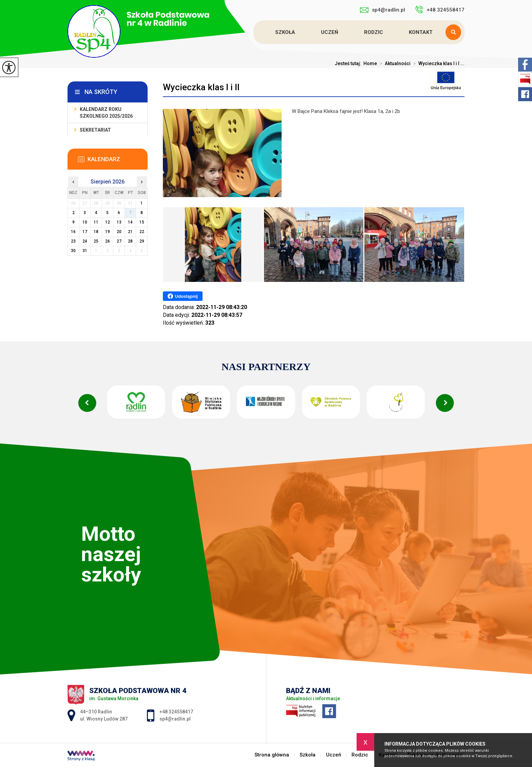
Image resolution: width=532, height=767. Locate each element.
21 (130, 232)
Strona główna (254, 32)
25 (96, 241)
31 (85, 251)
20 (119, 232)
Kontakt (421, 32)
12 (108, 222)
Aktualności (394, 63)
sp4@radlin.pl (383, 10)
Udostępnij (183, 296)
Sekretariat (95, 130)
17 (85, 232)
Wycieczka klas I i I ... (438, 63)
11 (96, 222)
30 (73, 251)
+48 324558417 (440, 9)
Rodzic (374, 32)
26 (108, 241)
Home (370, 63)
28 (130, 241)
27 (119, 241)
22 (142, 232)
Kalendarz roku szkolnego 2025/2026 (106, 113)
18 (96, 232)
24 (85, 241)
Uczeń (330, 32)
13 (119, 222)
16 (73, 232)
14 (130, 222)
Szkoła (285, 32)
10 (85, 222)
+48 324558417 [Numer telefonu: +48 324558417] (176, 712)
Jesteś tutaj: (349, 63)
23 (73, 241)
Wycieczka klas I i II (201, 87)
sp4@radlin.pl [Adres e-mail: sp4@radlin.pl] (175, 719)
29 (142, 241)
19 (108, 232)
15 (142, 222)
